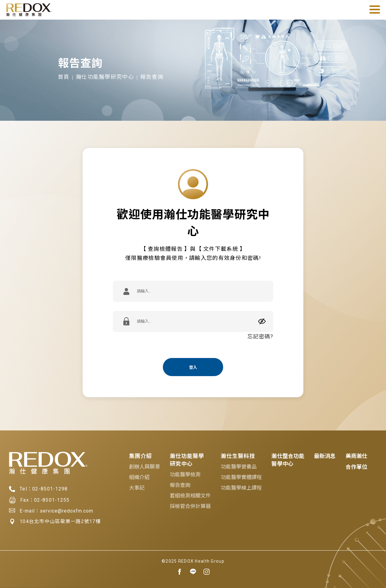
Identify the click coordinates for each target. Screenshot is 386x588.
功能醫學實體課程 (241, 477)
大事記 (137, 488)
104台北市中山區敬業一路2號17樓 (55, 522)
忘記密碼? (260, 336)
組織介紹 (139, 477)
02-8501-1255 (52, 500)
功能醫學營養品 (239, 467)
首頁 (64, 77)
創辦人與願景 (145, 467)
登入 (193, 367)
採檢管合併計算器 (190, 506)
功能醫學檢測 (185, 475)
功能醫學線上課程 (241, 488)
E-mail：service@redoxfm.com (51, 511)
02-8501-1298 (50, 489)
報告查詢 (180, 485)
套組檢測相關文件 (190, 496)
